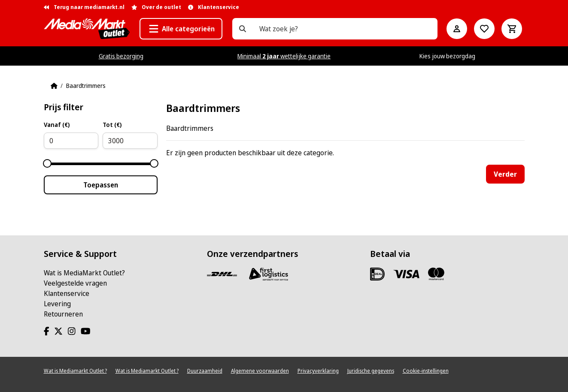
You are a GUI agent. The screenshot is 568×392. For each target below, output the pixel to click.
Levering (57, 304)
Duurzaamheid (205, 371)
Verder (505, 174)
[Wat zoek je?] (243, 29)
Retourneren (63, 314)
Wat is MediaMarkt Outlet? (84, 273)
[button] (181, 29)
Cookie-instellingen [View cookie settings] (426, 371)
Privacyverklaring (318, 371)
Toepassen (101, 185)
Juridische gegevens (371, 371)
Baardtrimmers (86, 86)
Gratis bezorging (121, 56)
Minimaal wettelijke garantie (284, 56)
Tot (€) (112, 125)
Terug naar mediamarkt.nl (84, 7)
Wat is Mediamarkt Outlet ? (75, 371)
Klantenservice (67, 293)
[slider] (47, 163)
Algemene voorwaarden (260, 371)
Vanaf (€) (57, 125)
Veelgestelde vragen (75, 283)
